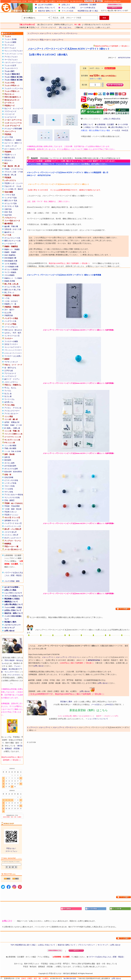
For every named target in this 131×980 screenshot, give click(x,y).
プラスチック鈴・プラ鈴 (14, 172)
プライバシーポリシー (86, 945)
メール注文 (116, 130)
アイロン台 (17, 408)
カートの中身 (123, 124)
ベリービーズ (9, 114)
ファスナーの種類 (11, 341)
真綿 (13, 509)
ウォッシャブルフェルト (14, 51)
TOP (12, 945)
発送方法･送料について (47, 11)
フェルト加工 (9, 71)
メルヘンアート (58, 40)
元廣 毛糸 (8, 209)
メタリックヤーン (11, 382)
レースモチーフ (10, 244)
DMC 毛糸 (8, 212)
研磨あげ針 (15, 422)
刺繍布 (7, 252)
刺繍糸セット (9, 278)
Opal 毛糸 (8, 215)
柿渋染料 (8, 460)
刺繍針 (12, 425)
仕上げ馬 (8, 313)
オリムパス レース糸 (12, 238)
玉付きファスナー (11, 344)
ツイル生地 (9, 489)
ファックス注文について (14, 596)
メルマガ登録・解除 (12, 581)
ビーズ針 (19, 425)
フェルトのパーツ (11, 68)
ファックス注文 (68, 11)
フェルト (17, 666)
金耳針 (7, 422)
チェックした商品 (68, 8)
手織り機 (15, 226)
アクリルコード (10, 373)
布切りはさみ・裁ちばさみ (13, 330)
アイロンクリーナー (12, 411)
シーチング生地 (10, 483)
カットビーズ (18, 108)
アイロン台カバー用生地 (14, 495)
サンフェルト (9, 45)
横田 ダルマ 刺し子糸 (12, 290)
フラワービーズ (10, 111)
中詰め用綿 (15, 506)
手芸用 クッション (11, 515)
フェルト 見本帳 (11, 39)
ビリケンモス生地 (11, 480)
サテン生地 (9, 492)
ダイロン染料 (9, 463)
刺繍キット (9, 249)
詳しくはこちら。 (66, 27)
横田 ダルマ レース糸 (12, 241)
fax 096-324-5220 (70, 978)
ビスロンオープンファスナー (13, 353)
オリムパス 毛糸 (11, 203)
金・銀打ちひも (10, 368)
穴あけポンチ (9, 186)
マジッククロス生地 (12, 497)
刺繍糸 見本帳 (10, 281)
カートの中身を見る (88, 8)
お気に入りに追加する (90, 119)
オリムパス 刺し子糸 (12, 287)
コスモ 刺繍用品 (11, 264)
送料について (88, 124)
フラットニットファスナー (13, 350)
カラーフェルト (10, 48)
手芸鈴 (7, 169)
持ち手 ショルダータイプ (13, 538)
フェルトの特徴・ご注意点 (13, 607)
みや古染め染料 (10, 466)
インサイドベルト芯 (12, 336)
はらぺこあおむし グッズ (13, 149)
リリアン (16, 379)
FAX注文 (125, 130)
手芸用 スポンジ (11, 512)
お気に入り (66, 5)
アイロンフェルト (11, 57)
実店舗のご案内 (10, 622)
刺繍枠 (14, 252)
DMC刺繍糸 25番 (11, 261)
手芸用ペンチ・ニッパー (14, 183)
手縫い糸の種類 (10, 448)
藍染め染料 (8, 472)
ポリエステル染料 (11, 469)
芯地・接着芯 (9, 500)
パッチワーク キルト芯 (13, 523)
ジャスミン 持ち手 (11, 535)
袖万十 (12, 310)
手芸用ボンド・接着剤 (13, 140)
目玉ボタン (9, 160)
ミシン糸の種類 (10, 445)
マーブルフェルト (11, 60)
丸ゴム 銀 (8, 396)
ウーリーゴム (9, 399)
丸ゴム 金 (8, 393)
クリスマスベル (17, 169)
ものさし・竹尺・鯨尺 (13, 333)
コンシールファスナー (13, 347)
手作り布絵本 (10, 660)
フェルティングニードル (14, 88)
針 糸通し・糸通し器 (12, 428)
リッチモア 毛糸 (11, 198)
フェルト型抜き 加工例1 (14, 77)
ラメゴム (8, 391)
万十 (6, 310)
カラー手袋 (9, 137)
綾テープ (8, 379)
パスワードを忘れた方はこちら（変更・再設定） (106, 957)
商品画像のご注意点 (12, 599)
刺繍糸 (5, 669)
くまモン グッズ (11, 146)
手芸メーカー (45, 40)
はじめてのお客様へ (46, 5)
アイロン (8, 408)
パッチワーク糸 (10, 321)
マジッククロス (14, 675)
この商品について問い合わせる (95, 127)
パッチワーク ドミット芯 (13, 526)
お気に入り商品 (10, 590)
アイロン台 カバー (11, 414)
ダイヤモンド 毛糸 (11, 206)
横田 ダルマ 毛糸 (11, 200)
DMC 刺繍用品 (10, 255)
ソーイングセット (11, 327)
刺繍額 (17, 249)
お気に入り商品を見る (112, 119)
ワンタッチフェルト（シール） (14, 54)
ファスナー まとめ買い (13, 356)
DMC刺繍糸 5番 (10, 258)
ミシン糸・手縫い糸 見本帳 (13, 451)
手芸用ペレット (10, 155)
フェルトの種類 (10, 42)
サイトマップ (9, 628)
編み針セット (9, 232)
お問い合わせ (9, 631)
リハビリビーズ (10, 117)
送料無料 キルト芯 (11, 520)
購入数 (85, 85)
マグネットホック (11, 362)
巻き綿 (19, 509)
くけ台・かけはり (11, 301)
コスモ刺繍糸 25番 (11, 267)
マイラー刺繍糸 (10, 272)
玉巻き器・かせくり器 (13, 229)
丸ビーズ (8, 108)
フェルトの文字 (10, 65)
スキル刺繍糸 (9, 275)
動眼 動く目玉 (10, 157)
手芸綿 (7, 506)
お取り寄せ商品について (14, 604)
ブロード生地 (9, 486)
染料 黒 (7, 457)
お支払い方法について (47, 8)
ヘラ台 (7, 298)
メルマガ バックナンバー (13, 625)
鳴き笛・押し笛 (10, 175)
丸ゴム (14, 388)
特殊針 (7, 425)
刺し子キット (9, 292)
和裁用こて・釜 (10, 304)
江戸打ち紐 (9, 371)
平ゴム (7, 388)
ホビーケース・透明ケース (13, 143)
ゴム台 (19, 186)
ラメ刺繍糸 (18, 278)
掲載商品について (11, 602)
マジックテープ (10, 672)
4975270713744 (124, 58)
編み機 (7, 226)
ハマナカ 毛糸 (10, 195)
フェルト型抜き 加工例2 (14, 80)
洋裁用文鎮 (9, 315)
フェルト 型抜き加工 (12, 74)
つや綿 (7, 509)
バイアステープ (10, 376)
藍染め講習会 (18, 472)
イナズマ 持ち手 (11, 532)
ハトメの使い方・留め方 (14, 189)
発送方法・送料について (14, 613)
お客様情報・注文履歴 (88, 5)
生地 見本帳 (9, 477)
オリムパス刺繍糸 (11, 269)
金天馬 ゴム (9, 402)
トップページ (33, 40)
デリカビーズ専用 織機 (13, 129)
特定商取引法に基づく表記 (88, 11)
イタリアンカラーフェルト (13, 63)
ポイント (121, 11)
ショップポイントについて (13, 593)
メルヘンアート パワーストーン (68, 657)
